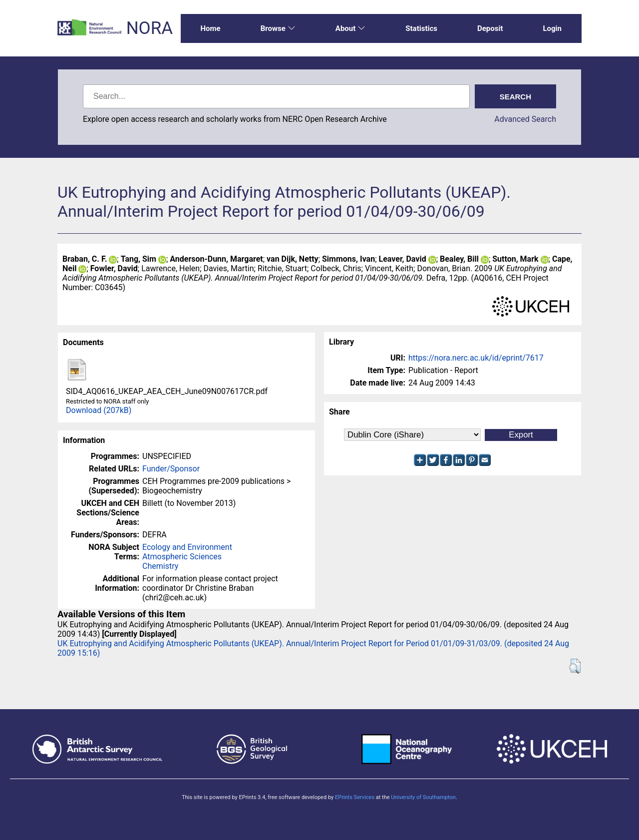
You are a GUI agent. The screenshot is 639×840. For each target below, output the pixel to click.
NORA (150, 28)
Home (211, 28)
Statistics (421, 28)
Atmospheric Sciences (182, 557)
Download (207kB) (99, 410)
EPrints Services (355, 797)
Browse (278, 28)
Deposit (490, 28)
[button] (575, 666)
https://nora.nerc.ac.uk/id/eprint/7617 (476, 358)
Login (552, 28)
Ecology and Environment (187, 547)
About (350, 28)
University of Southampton (423, 797)
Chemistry (160, 566)
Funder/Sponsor (171, 469)
